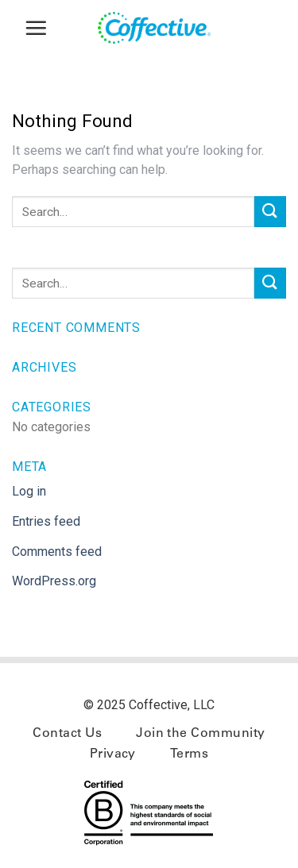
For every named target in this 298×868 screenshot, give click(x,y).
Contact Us (67, 734)
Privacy (113, 754)
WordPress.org (54, 581)
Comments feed (57, 552)
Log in (29, 491)
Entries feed (46, 521)
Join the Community (201, 734)
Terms (189, 754)
